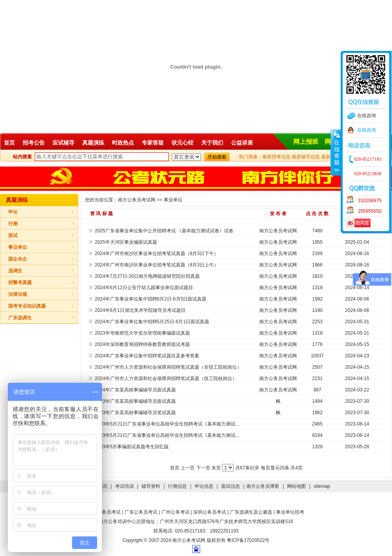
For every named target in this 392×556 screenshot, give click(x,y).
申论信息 (204, 486)
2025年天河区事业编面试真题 (126, 242)
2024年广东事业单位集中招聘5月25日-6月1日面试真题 (152, 322)
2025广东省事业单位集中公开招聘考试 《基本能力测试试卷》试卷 (164, 231)
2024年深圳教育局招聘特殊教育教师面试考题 (142, 344)
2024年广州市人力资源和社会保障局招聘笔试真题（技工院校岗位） (166, 379)
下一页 (204, 468)
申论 (13, 212)
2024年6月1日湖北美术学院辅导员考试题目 (140, 310)
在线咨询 (367, 130)
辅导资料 (151, 486)
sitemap (322, 486)
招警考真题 (20, 283)
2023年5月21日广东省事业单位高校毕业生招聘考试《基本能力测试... (167, 424)
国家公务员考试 (104, 512)
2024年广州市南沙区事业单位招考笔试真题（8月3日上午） (157, 265)
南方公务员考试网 (137, 200)
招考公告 (34, 143)
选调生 (15, 271)
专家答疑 (153, 143)
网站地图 (296, 486)
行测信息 (177, 486)
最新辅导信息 (306, 157)
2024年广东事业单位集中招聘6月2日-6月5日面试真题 (151, 299)
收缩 (336, 152)
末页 (217, 468)
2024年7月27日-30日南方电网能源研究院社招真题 (147, 276)
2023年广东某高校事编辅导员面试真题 (135, 401)
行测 (13, 224)
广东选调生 (20, 318)
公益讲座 (242, 143)
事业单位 (18, 247)
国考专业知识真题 (27, 306)
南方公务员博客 (263, 486)
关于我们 (212, 143)
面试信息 (231, 486)
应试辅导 (63, 143)
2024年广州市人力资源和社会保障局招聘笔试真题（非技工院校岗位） (168, 367)
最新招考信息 (276, 157)
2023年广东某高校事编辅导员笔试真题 (135, 413)
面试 (13, 235)
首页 (9, 143)
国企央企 (18, 259)
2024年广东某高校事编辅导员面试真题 (135, 390)
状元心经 (182, 143)
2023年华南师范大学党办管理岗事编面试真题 (142, 333)
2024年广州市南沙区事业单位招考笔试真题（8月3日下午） (157, 254)
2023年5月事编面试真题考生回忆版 (132, 447)
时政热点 (123, 143)
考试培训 (125, 486)
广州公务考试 (175, 512)
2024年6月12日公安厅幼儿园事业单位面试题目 (144, 288)
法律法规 (18, 294)
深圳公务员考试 (210, 512)
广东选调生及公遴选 (251, 512)
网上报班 (306, 142)
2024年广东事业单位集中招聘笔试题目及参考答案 (147, 356)
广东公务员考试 (141, 512)
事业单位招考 (290, 512)
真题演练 (93, 143)
